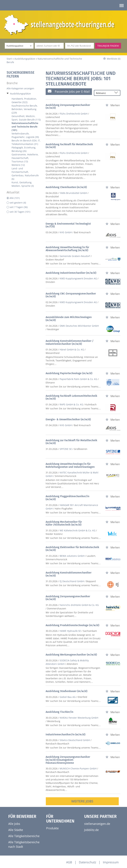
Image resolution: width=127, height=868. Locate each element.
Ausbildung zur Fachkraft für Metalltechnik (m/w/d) (71, 442)
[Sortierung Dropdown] (117, 93)
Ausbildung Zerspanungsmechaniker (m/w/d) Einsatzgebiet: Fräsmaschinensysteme (68, 760)
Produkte (52, 828)
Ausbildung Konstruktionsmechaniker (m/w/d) (69, 574)
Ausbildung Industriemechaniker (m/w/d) (71, 273)
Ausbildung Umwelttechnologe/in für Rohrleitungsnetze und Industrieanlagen (70, 465)
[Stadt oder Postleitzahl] (80, 46)
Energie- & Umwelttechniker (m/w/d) (68, 419)
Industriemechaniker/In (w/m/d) (65, 734)
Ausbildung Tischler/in (59, 712)
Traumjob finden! (108, 46)
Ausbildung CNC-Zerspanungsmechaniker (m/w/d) (71, 295)
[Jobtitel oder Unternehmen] (49, 46)
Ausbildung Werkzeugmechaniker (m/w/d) (71, 655)
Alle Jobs (14, 824)
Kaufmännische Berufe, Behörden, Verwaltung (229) (25, 109)
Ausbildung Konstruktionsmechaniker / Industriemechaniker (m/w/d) (70, 342)
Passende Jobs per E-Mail (69, 91)
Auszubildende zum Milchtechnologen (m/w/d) (69, 319)
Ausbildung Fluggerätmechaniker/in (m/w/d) (67, 498)
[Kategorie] (16, 46)
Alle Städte (16, 830)
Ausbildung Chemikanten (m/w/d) (66, 187)
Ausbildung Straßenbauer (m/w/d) (66, 691)
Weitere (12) (18, 165)
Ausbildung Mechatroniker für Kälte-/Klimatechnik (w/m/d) (64, 523)
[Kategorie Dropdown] (30, 46)
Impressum (111, 862)
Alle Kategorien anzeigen (20, 88)
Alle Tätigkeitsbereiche (24, 836)
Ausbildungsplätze (20, 94)
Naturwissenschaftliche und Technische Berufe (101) (25, 127)
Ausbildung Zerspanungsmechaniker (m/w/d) (68, 106)
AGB (69, 862)
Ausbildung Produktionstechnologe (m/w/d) (72, 625)
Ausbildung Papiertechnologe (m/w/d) (69, 373)
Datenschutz (87, 862)
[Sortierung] (104, 93)
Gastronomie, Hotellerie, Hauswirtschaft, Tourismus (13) (25, 158)
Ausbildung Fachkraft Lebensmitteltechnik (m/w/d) (71, 397)
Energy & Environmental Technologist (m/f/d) (68, 225)
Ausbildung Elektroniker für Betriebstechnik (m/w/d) (72, 549)
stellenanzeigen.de (97, 824)
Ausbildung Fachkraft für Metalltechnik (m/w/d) (69, 146)
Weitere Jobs (82, 801)
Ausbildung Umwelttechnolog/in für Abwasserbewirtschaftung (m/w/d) (67, 249)
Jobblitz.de (91, 830)
